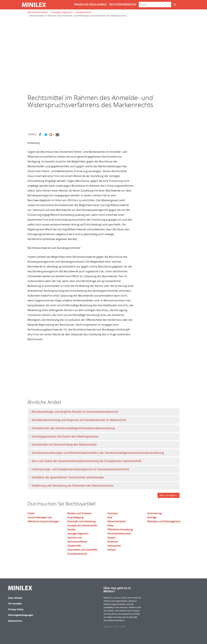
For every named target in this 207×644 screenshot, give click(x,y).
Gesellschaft (74, 546)
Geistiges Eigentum (62, 12)
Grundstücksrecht (77, 554)
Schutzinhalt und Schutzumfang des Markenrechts (64, 445)
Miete (110, 525)
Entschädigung (75, 517)
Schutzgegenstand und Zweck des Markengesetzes (65, 436)
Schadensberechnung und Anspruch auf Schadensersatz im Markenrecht (79, 420)
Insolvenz (112, 513)
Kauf (110, 517)
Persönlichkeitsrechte (119, 533)
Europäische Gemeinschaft (82, 525)
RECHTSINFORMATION (123, 5)
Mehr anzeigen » (169, 495)
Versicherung (154, 513)
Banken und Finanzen (79, 513)
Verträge (152, 517)
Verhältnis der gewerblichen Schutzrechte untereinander (68, 477)
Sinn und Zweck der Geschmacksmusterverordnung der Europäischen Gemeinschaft (86, 461)
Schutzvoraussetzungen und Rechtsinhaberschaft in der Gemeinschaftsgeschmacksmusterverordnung (98, 453)
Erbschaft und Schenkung (81, 521)
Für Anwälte (15, 604)
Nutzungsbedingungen (21, 615)
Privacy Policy (16, 609)
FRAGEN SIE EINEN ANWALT (91, 5)
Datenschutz (15, 621)
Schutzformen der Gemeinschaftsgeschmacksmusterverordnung (73, 428)
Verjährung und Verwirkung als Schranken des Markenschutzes (73, 486)
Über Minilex (15, 598)
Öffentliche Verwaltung (120, 529)
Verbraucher (114, 546)
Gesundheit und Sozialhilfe (82, 550)
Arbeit (31, 513)
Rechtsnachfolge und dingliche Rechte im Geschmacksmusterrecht (75, 412)
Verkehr (112, 550)
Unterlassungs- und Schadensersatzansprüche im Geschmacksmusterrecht (80, 469)
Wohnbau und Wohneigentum (164, 521)
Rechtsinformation (38, 12)
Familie (71, 529)
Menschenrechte (116, 521)
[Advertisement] (53, 35)
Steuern (112, 538)
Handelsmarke (83, 12)
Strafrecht (113, 542)
